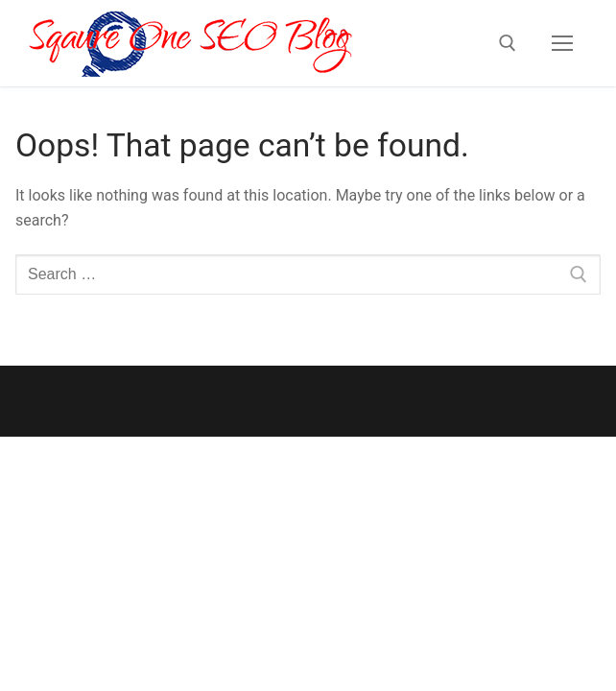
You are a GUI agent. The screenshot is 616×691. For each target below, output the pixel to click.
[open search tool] (508, 43)
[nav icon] (562, 43)
